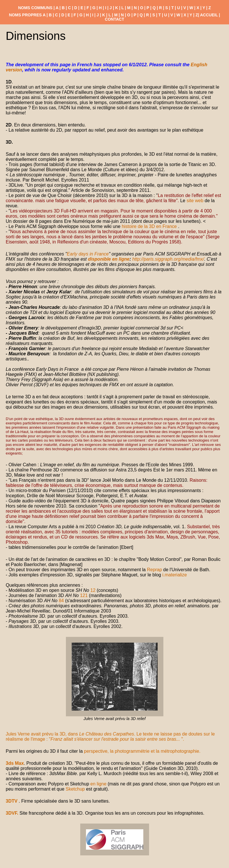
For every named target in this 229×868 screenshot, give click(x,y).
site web (195, 201)
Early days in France (88, 254)
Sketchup (75, 789)
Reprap (154, 570)
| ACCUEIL (208, 15)
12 (93, 590)
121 (84, 595)
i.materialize (174, 575)
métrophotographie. (181, 751)
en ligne (98, 784)
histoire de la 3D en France (150, 226)
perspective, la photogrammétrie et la (122, 751)
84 (61, 601)
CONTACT (114, 19)
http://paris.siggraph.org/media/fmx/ (168, 259)
